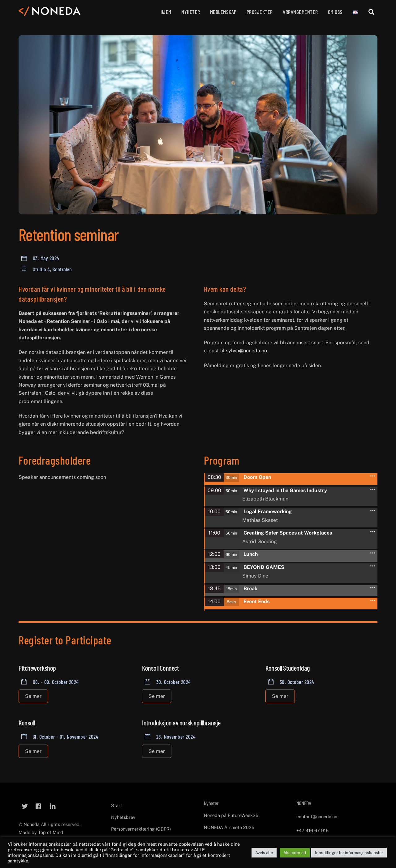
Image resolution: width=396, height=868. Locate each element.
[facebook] (39, 805)
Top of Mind (51, 832)
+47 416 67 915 (312, 830)
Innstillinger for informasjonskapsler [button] (349, 853)
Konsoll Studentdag (288, 667)
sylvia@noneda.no (246, 351)
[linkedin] (53, 805)
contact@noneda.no (317, 816)
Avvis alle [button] (264, 853)
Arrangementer (300, 12)
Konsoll (27, 722)
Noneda (32, 824)
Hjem (166, 12)
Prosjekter (260, 12)
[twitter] (25, 805)
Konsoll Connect (160, 667)
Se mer (33, 696)
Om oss (335, 12)
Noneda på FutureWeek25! (232, 815)
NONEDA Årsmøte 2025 (229, 826)
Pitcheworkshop (37, 667)
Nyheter (191, 12)
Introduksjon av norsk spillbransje (181, 722)
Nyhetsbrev (123, 816)
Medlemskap (223, 12)
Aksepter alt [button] (295, 853)
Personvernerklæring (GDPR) (141, 828)
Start (117, 805)
